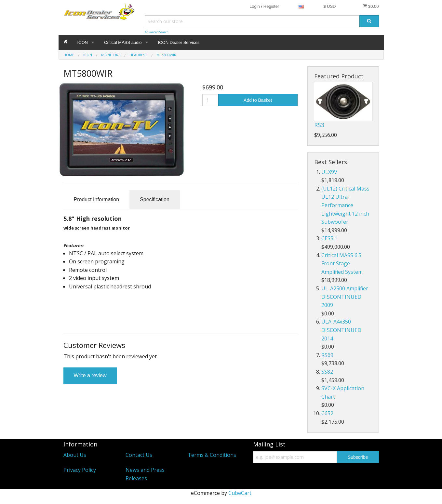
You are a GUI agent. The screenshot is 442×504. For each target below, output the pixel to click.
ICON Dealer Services (179, 42)
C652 (327, 413)
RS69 (327, 355)
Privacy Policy (80, 470)
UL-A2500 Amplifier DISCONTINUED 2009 (345, 297)
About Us (75, 455)
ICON (83, 42)
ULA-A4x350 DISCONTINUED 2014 (341, 330)
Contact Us (139, 455)
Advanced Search (157, 32)
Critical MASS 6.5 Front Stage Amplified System (342, 264)
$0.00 (371, 6)
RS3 (319, 125)
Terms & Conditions (212, 455)
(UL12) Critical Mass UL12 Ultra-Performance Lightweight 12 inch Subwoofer (345, 205)
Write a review (90, 375)
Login (255, 6)
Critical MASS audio (123, 42)
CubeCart (240, 493)
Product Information (97, 199)
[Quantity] (210, 100)
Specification (155, 199)
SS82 (327, 372)
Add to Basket (258, 100)
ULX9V (329, 172)
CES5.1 (329, 238)
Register (271, 6)
